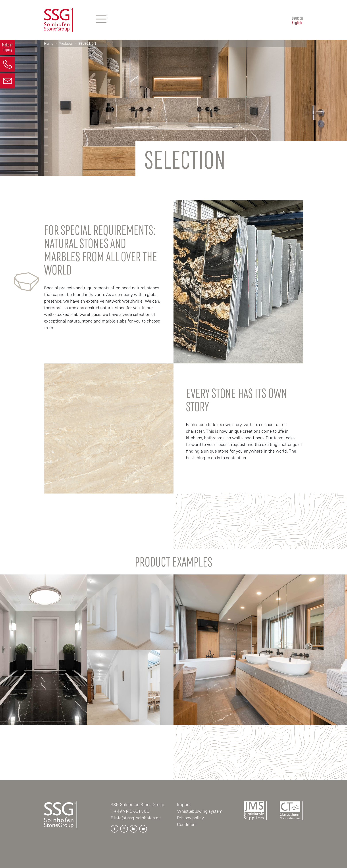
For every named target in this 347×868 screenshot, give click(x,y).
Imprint (184, 805)
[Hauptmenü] (101, 20)
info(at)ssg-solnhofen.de (137, 818)
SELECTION (87, 44)
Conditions (187, 825)
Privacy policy (190, 818)
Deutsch (297, 18)
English (297, 22)
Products (66, 44)
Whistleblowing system (200, 811)
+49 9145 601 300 (132, 811)
